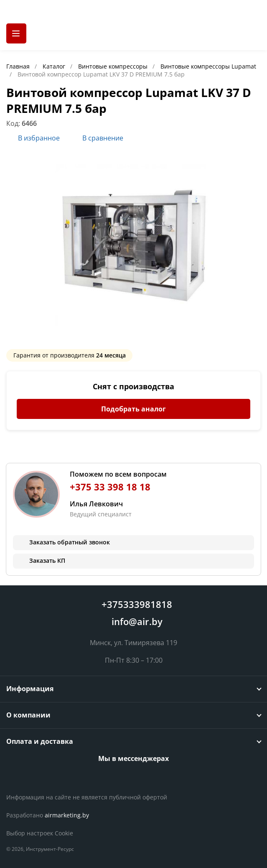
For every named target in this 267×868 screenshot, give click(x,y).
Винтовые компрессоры (114, 66)
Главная (19, 66)
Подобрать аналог (133, 409)
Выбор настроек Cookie (40, 833)
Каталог (55, 66)
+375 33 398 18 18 (110, 487)
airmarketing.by (67, 815)
